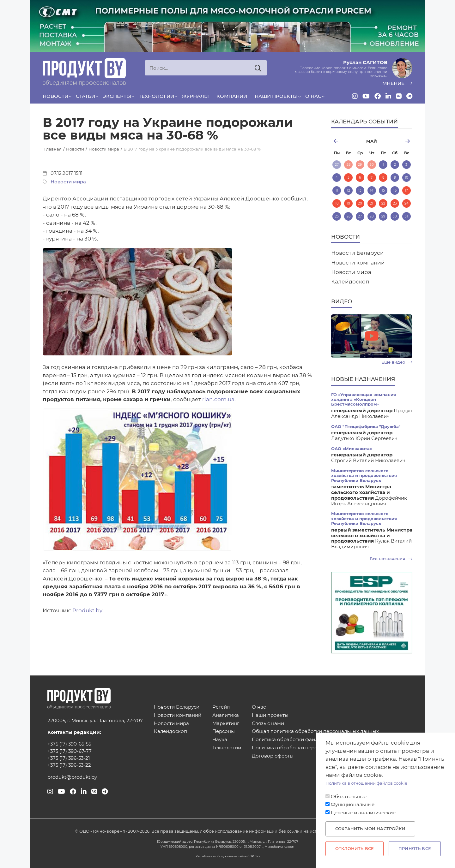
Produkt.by (87, 610)
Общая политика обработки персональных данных (315, 731)
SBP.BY (253, 856)
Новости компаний (358, 263)
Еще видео (397, 362)
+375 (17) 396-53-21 (69, 758)
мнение (397, 83)
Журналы (195, 96)
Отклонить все (355, 849)
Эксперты (117, 96)
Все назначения (391, 559)
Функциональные (353, 805)
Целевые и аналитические (363, 813)
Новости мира (68, 182)
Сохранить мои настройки (370, 829)
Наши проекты (276, 96)
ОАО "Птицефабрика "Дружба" (366, 427)
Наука (220, 740)
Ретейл (221, 707)
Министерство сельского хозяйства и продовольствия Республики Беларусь (364, 476)
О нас (313, 96)
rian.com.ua (218, 399)
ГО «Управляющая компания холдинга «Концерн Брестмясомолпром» (364, 400)
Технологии (156, 96)
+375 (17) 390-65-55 (69, 744)
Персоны (224, 731)
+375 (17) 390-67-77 (70, 751)
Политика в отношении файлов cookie (366, 783)
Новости (55, 96)
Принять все (415, 849)
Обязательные (349, 797)
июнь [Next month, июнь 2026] (399, 141)
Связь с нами (268, 724)
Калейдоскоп (350, 282)
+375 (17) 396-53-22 (69, 765)
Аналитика (226, 715)
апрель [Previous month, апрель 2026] (345, 141)
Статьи (85, 96)
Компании (232, 96)
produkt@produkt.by (72, 777)
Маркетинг (226, 724)
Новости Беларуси (358, 253)
